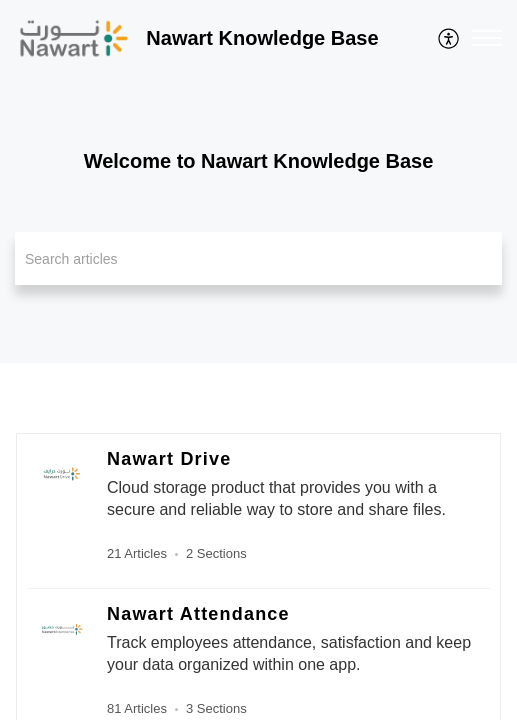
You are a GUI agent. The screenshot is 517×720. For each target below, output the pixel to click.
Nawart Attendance (198, 614)
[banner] (258, 181)
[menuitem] (449, 38)
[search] (258, 258)
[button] (449, 38)
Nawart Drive (169, 459)
